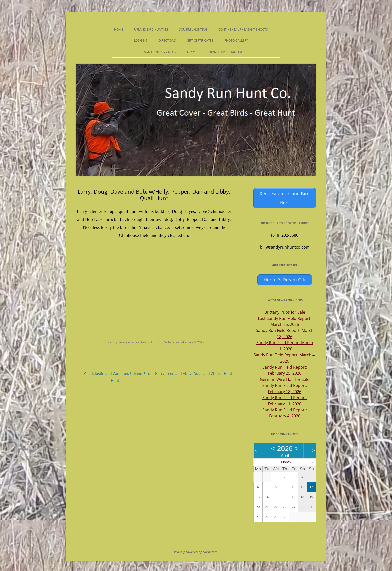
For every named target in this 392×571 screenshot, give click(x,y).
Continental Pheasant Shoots (243, 30)
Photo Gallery (236, 41)
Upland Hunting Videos (157, 52)
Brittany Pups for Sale (285, 310)
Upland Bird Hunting (151, 30)
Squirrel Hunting (193, 30)
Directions (167, 41)
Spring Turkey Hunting (225, 52)
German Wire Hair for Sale (285, 378)
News (191, 52)
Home (119, 30)
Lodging (141, 41)
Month (286, 460)
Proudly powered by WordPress (196, 550)
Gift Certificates (200, 41)
